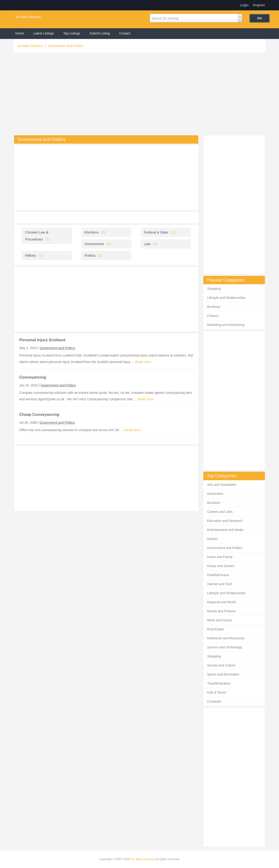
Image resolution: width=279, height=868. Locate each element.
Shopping (214, 289)
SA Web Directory (28, 17)
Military (31, 255)
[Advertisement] (140, 95)
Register (259, 5)
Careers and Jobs (220, 512)
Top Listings (72, 33)
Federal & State (156, 232)
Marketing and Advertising (226, 325)
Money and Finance (221, 611)
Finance (213, 316)
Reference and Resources (226, 638)
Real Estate (215, 629)
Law (147, 244)
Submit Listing (100, 33)
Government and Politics (66, 46)
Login (244, 5)
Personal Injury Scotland (42, 340)
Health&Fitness (218, 575)
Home (20, 33)
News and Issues (219, 620)
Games (212, 539)
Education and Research (225, 521)
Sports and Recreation (223, 674)
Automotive (215, 494)
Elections (92, 232)
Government (94, 244)
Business (214, 307)
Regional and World (221, 602)
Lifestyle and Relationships (226, 298)
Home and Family (220, 557)
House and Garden (221, 566)
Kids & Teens (216, 692)
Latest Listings (44, 33)
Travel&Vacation (219, 683)
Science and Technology (225, 647)
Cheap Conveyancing (39, 415)
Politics (90, 255)
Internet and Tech (220, 584)
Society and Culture (221, 665)
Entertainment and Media (225, 530)
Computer (214, 701)
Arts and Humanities (222, 485)
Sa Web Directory (143, 859)
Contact (125, 33)
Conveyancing (33, 377)
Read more (143, 362)
